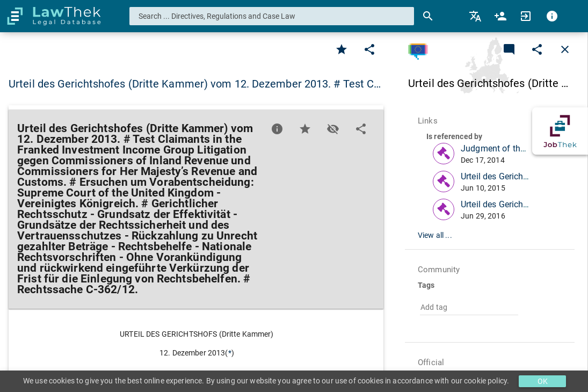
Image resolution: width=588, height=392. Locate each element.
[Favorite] (342, 49)
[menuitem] (476, 16)
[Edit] (369, 49)
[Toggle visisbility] (333, 129)
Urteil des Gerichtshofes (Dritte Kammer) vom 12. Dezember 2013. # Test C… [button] (195, 84)
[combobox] (272, 16)
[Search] (428, 16)
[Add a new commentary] (509, 49)
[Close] (565, 49)
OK (543, 381)
